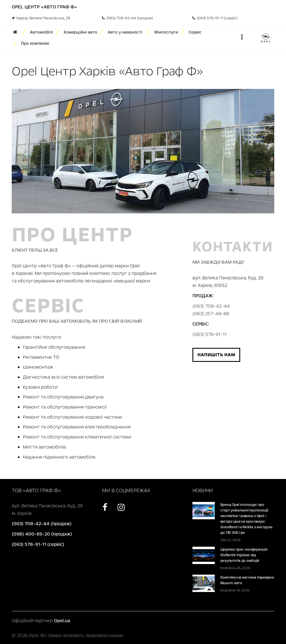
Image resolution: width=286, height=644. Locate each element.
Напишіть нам (216, 355)
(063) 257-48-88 (211, 314)
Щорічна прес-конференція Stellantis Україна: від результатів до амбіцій (244, 555)
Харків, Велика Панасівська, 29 (41, 18)
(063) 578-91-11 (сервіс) (215, 18)
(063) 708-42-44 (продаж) (127, 18)
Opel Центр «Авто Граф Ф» (44, 7)
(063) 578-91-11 (209, 334)
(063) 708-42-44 (211, 306)
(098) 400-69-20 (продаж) (42, 534)
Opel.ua (62, 621)
